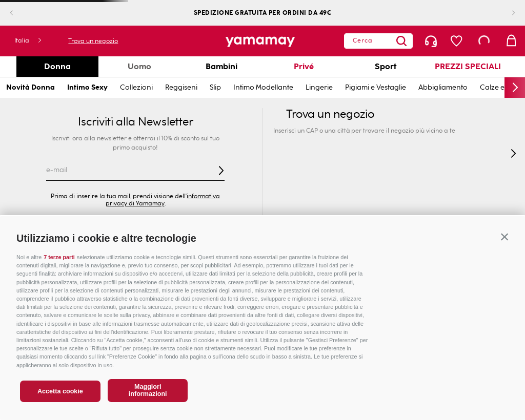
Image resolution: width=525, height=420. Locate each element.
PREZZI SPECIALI (468, 66)
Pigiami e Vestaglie (376, 87)
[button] (504, 237)
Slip (215, 87)
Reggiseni (181, 87)
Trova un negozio (92, 41)
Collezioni (136, 87)
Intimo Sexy (87, 87)
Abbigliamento (443, 87)
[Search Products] (401, 41)
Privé (304, 66)
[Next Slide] (505, 13)
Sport (386, 66)
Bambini (221, 66)
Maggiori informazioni (148, 390)
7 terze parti (59, 257)
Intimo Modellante (263, 87)
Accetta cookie (60, 391)
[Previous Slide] (20, 13)
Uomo (139, 66)
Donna (57, 66)
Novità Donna (31, 87)
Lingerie (319, 87)
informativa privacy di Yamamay (163, 200)
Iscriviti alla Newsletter (136, 122)
